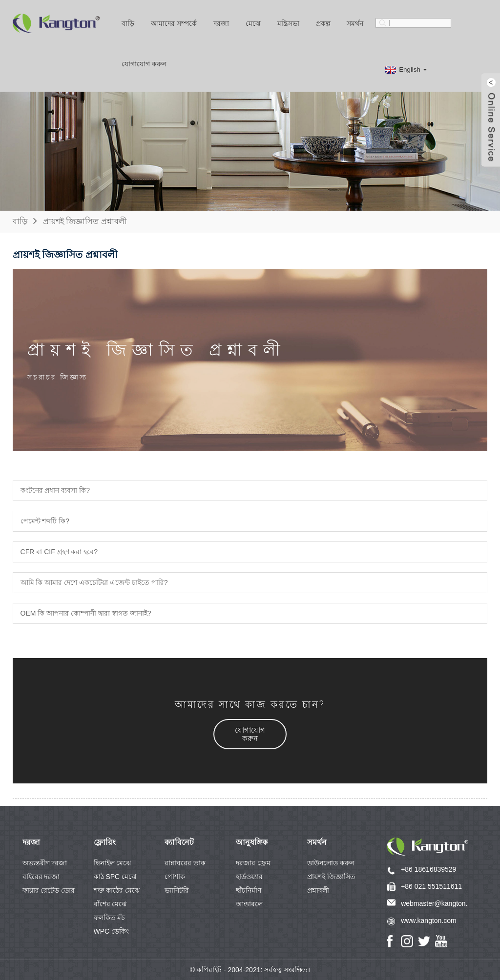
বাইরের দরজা (41, 877)
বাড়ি (128, 23)
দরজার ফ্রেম (253, 863)
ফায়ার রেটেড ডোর (49, 890)
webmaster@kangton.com (441, 903)
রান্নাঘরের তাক (185, 863)
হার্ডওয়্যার (249, 877)
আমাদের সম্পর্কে (174, 23)
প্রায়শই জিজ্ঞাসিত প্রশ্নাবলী (85, 221)
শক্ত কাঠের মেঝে (117, 890)
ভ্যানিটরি (177, 890)
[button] (250, 734)
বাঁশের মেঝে (111, 904)
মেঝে (253, 23)
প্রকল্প (323, 23)
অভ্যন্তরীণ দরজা (45, 863)
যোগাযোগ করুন (144, 64)
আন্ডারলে (249, 904)
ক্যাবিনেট (179, 842)
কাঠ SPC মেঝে (115, 877)
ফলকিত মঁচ (110, 918)
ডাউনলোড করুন (331, 863)
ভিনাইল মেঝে (113, 863)
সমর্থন (355, 23)
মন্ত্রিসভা (288, 23)
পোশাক (175, 877)
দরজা (221, 23)
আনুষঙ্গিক (252, 842)
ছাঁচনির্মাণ (249, 890)
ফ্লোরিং (105, 842)
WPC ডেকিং (112, 931)
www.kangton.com (429, 920)
